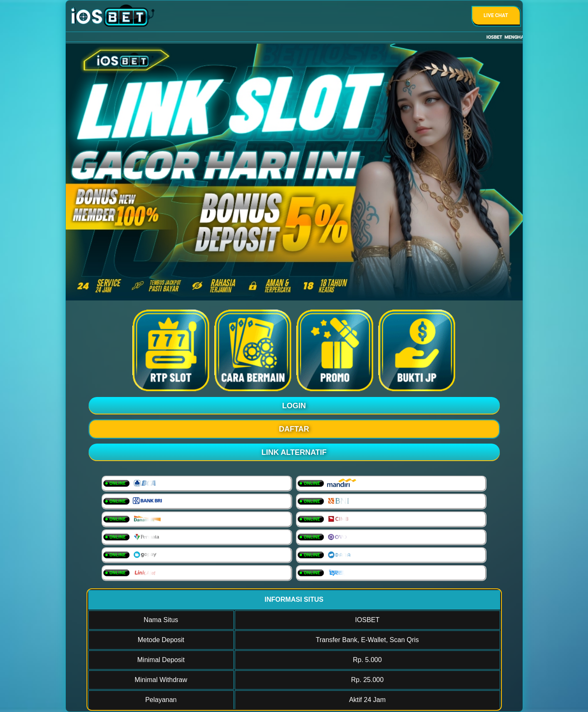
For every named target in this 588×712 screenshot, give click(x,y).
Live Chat (496, 15)
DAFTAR (294, 429)
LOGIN (294, 406)
